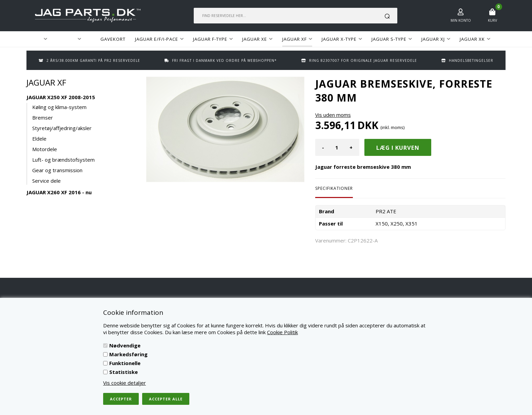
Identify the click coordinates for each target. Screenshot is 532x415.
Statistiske (123, 372)
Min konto (461, 20)
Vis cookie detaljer (125, 383)
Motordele (45, 149)
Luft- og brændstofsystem (63, 160)
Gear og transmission (57, 170)
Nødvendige (125, 345)
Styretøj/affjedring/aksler (62, 128)
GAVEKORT (113, 39)
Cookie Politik (282, 332)
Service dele (46, 181)
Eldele (39, 139)
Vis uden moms (333, 115)
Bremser (43, 118)
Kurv (492, 20)
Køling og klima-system (59, 107)
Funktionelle (125, 363)
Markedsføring (128, 354)
